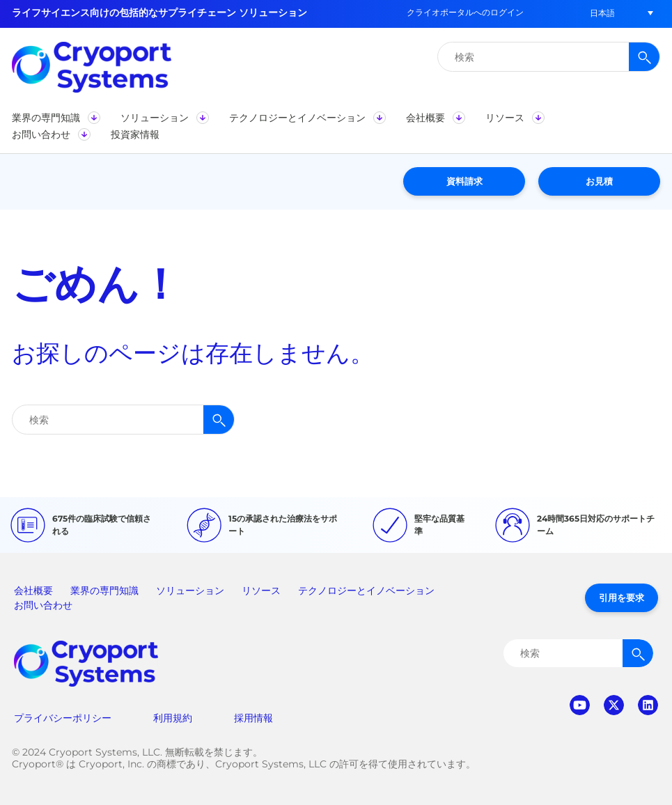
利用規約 (173, 718)
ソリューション (190, 591)
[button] (602, 13)
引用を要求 (622, 597)
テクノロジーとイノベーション (366, 591)
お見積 (599, 181)
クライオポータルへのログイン (465, 12)
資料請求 (464, 181)
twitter (614, 705)
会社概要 (33, 591)
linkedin (648, 705)
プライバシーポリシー (63, 718)
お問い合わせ (43, 605)
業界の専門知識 (104, 591)
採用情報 (253, 718)
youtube (580, 705)
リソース (261, 591)
